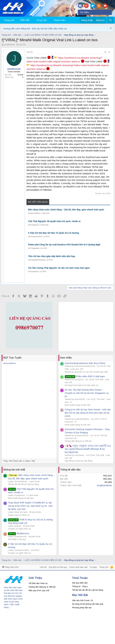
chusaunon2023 (36, 237)
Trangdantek (35, 248)
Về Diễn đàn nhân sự (38, 583)
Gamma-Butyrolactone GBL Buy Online (85, 363)
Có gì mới (42, 20)
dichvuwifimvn (35, 213)
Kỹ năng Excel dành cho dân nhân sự (82, 385)
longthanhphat (104, 485)
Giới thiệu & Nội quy (17, 539)
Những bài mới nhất (14, 470)
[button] (49, 20)
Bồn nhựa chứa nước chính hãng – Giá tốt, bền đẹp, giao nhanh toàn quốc (66, 210)
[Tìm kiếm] (95, 12)
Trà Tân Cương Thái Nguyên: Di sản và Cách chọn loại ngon (59, 268)
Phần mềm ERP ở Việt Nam (85, 376)
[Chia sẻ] (105, 52)
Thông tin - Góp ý (80, 586)
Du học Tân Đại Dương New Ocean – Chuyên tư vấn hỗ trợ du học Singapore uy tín (87, 393)
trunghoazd (35, 225)
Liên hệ (43, 567)
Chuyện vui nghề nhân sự (19, 529)
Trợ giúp (93, 567)
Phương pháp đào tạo (82, 608)
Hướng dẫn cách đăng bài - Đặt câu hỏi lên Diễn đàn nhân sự (35, 29)
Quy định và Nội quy (58, 567)
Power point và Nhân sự (19, 515)
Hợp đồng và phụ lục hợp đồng (79, 461)
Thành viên (59, 20)
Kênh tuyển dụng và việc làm (78, 405)
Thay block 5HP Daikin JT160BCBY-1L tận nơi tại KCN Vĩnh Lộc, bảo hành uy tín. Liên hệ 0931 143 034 (30, 506)
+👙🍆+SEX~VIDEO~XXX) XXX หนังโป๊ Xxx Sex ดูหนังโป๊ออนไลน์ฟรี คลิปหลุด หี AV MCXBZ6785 (88, 449)
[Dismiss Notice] (110, 29)
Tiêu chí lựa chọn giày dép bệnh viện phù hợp (52, 256)
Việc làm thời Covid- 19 (82, 600)
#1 (109, 52)
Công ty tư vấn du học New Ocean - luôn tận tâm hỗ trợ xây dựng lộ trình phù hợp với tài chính (88, 413)
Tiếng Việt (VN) (10, 567)
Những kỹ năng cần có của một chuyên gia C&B (86, 372)
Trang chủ (9, 20)
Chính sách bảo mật (78, 567)
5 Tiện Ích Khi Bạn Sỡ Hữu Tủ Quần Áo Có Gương (54, 233)
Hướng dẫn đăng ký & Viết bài (78, 441)
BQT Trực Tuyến (12, 358)
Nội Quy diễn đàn (80, 583)
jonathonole (9, 45)
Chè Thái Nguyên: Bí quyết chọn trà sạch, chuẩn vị (54, 221)
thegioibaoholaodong (38, 260)
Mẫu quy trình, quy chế (39, 590)
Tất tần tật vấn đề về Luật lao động (23, 484)
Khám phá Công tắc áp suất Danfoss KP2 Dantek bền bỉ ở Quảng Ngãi (64, 245)
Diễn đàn (25, 20)
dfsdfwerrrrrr (19, 533)
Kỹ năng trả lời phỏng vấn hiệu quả (88, 604)
